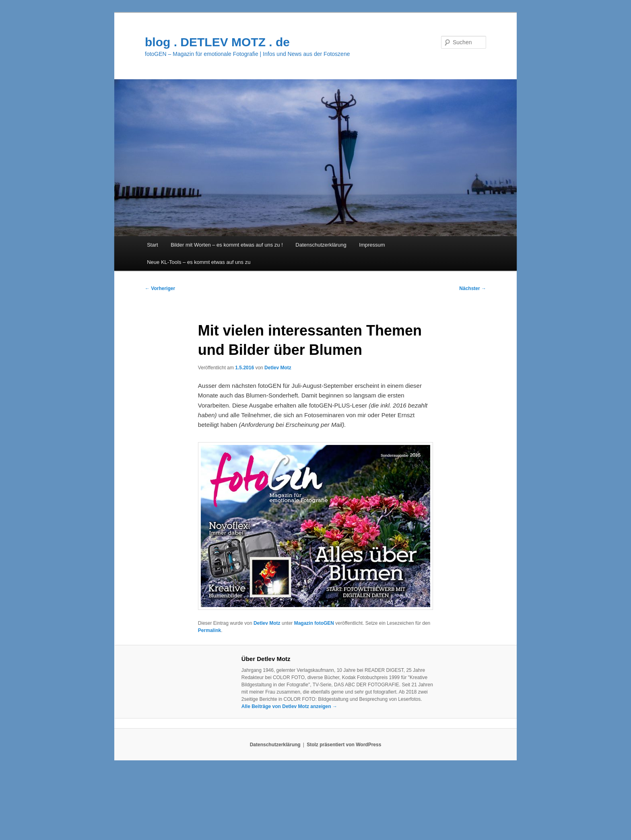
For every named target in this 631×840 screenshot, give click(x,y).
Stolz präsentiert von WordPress (344, 745)
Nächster (473, 288)
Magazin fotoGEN (314, 623)
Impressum (372, 245)
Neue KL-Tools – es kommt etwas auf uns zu (199, 262)
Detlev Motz (278, 368)
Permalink (209, 630)
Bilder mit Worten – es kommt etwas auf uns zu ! (227, 245)
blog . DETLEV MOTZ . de (217, 42)
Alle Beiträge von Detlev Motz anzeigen (289, 706)
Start (152, 245)
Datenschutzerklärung (321, 245)
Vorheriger (160, 288)
